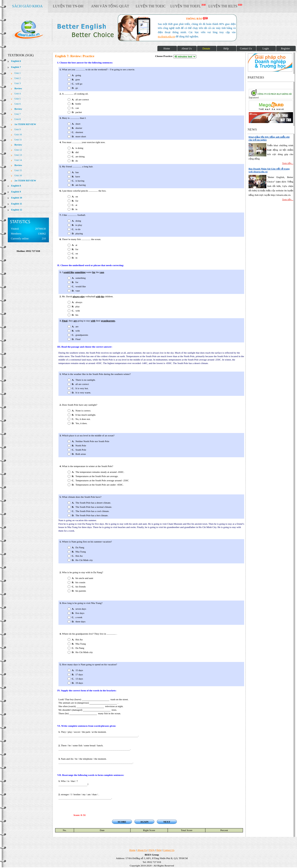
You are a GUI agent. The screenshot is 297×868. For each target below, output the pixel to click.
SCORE (122, 822)
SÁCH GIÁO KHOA (27, 6)
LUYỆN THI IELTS (225, 6)
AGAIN (144, 822)
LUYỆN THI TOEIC (151, 6)
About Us (142, 850)
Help (159, 850)
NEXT (167, 822)
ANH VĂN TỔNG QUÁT (110, 6)
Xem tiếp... (288, 163)
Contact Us (169, 850)
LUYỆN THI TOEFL (188, 6)
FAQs (152, 850)
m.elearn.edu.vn (166, 36)
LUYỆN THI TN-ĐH (68, 6)
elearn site (71, 30)
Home (132, 850)
